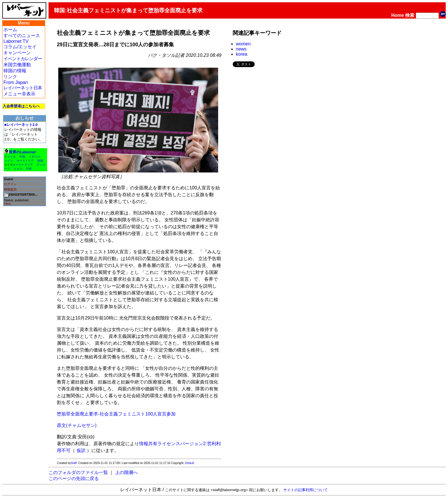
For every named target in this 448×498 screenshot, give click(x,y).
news (241, 49)
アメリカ (10, 157)
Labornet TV (16, 41)
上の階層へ (126, 472)
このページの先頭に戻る (74, 478)
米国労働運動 (17, 65)
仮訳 (81, 450)
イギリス (35, 157)
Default (190, 463)
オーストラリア (23, 165)
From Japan (16, 82)
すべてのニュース (22, 36)
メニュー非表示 (19, 94)
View (7, 204)
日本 (29, 169)
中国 (22, 157)
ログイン (10, 184)
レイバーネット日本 (23, 88)
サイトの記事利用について (306, 490)
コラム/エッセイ (20, 47)
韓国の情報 (15, 71)
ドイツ (9, 161)
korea (242, 54)
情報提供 (10, 189)
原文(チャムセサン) (77, 425)
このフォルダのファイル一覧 (78, 472)
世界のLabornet (22, 152)
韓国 (40, 161)
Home (397, 15)
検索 (410, 15)
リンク (10, 77)
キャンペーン (17, 53)
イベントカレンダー (23, 59)
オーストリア (25, 161)
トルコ (18, 169)
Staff (74, 463)
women (243, 44)
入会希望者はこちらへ (21, 106)
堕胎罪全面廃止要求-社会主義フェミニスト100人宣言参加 (116, 414)
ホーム (10, 30)
